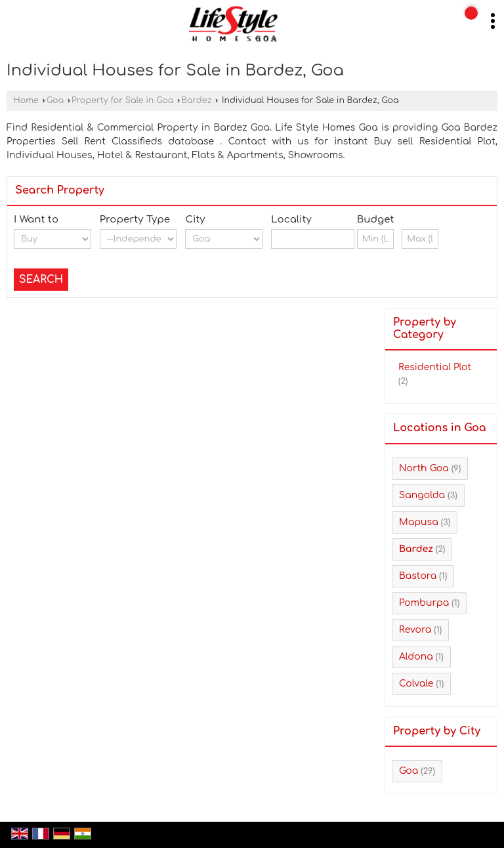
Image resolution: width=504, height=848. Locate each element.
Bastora (418, 576)
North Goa (424, 468)
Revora (415, 630)
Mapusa (419, 522)
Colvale (416, 684)
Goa (55, 100)
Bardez (196, 100)
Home (26, 100)
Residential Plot (435, 367)
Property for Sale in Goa (122, 100)
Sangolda (422, 495)
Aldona (416, 657)
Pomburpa (424, 603)
